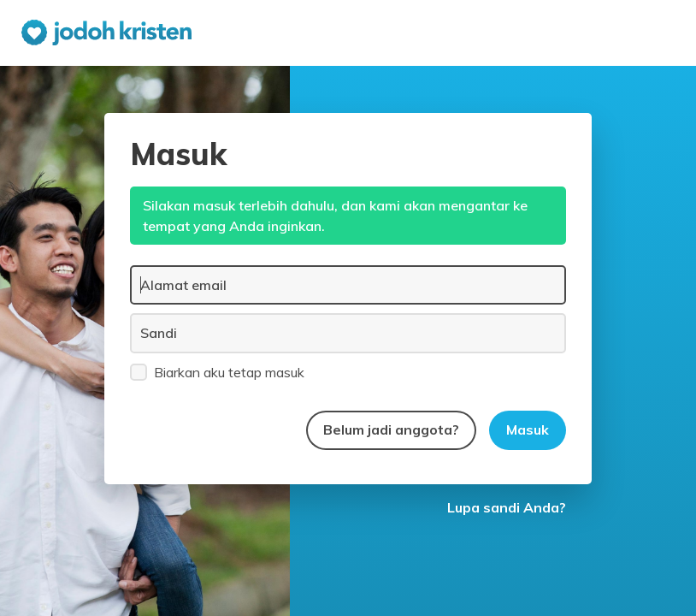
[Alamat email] (348, 285)
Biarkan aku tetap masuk (217, 371)
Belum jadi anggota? (391, 429)
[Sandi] (348, 333)
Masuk (528, 429)
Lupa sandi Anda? (507, 507)
